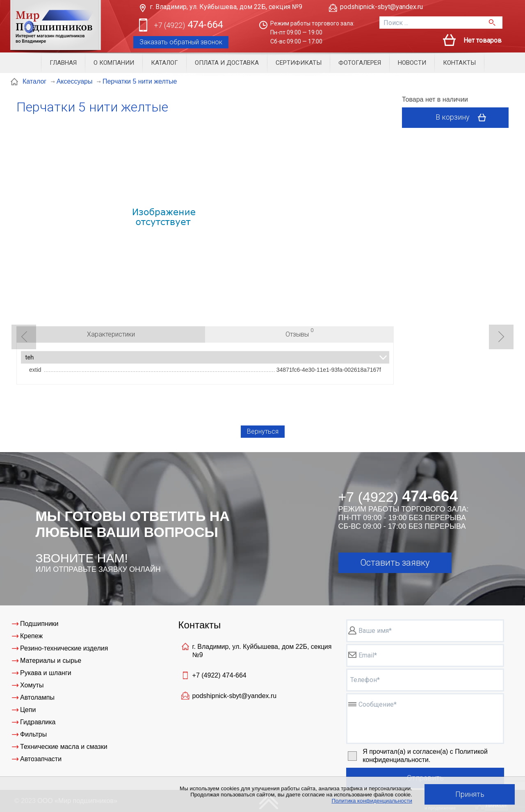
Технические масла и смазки (64, 747)
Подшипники (39, 624)
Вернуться (263, 431)
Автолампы (37, 697)
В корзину (464, 118)
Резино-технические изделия (64, 648)
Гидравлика (38, 722)
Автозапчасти (41, 759)
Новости (412, 63)
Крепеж (31, 636)
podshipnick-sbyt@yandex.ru (381, 7)
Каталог (164, 63)
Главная (63, 63)
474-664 (188, 25)
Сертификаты (299, 63)
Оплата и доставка (227, 63)
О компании (114, 63)
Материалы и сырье (51, 661)
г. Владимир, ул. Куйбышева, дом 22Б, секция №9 (226, 7)
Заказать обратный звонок (181, 42)
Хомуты (32, 685)
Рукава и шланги (46, 673)
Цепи (28, 710)
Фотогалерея (360, 63)
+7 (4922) (219, 675)
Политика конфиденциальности (372, 801)
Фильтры (33, 734)
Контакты (459, 63)
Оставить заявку (395, 563)
